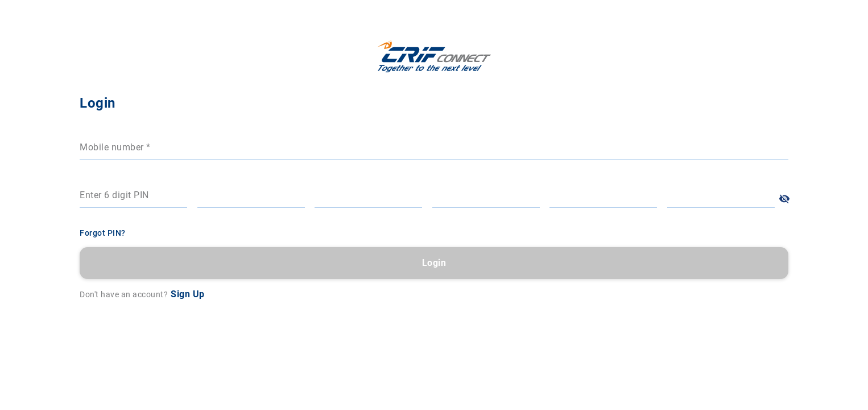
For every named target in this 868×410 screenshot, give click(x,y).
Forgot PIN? (537, 233)
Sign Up (622, 294)
